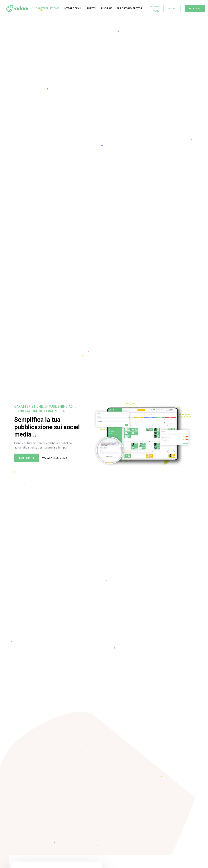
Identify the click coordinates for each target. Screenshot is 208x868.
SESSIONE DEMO (154, 9)
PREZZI (91, 9)
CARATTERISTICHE (47, 9)
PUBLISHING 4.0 (61, 406)
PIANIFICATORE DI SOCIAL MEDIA (39, 411)
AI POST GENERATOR (129, 9)
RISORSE (106, 9)
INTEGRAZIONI (73, 9)
